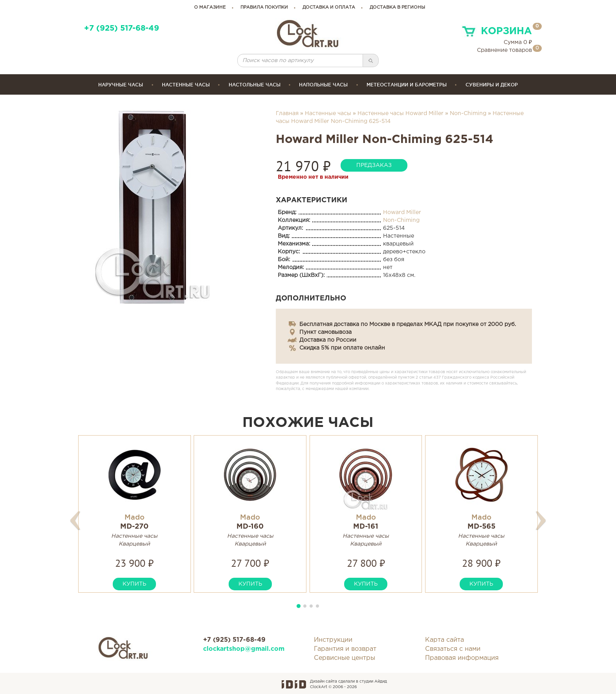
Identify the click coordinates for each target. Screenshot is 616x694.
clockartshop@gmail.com (244, 649)
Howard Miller (402, 212)
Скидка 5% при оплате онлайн (342, 348)
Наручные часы (121, 85)
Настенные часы (186, 85)
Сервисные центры (345, 658)
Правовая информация (462, 658)
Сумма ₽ (518, 42)
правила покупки (264, 7)
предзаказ (374, 165)
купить (134, 584)
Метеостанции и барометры (407, 85)
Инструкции (333, 640)
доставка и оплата (329, 7)
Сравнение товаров (504, 50)
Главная (287, 114)
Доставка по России (328, 340)
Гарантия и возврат (345, 649)
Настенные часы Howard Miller (401, 114)
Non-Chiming (468, 114)
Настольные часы (255, 85)
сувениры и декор (492, 85)
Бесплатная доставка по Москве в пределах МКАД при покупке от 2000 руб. (408, 324)
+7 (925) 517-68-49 (122, 28)
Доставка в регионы (397, 7)
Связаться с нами (453, 649)
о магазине (210, 7)
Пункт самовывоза (325, 332)
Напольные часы (323, 85)
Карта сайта (445, 640)
